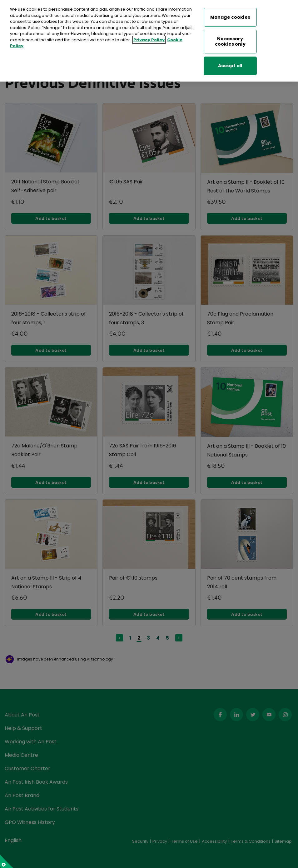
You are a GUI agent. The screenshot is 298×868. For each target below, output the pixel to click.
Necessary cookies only (230, 36)
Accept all (230, 60)
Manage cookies (230, 12)
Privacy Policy (149, 35)
